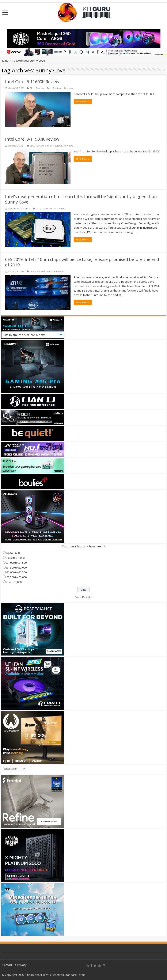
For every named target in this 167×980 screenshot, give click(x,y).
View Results (83, 597)
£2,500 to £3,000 (16, 577)
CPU (32, 88)
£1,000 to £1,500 (16, 563)
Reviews (68, 88)
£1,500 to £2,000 (16, 567)
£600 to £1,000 (15, 558)
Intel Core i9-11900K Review (32, 139)
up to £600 (13, 553)
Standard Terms (75, 975)
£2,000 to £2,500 (16, 572)
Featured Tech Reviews (49, 88)
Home (5, 61)
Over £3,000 (14, 582)
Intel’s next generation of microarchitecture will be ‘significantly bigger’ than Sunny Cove (81, 199)
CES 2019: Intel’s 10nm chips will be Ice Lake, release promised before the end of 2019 (82, 262)
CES (32, 271)
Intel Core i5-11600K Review (32, 82)
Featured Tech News (53, 208)
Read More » (83, 102)
